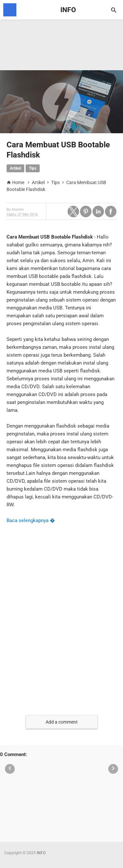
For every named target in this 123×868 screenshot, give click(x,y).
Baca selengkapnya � (31, 520)
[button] (73, 212)
